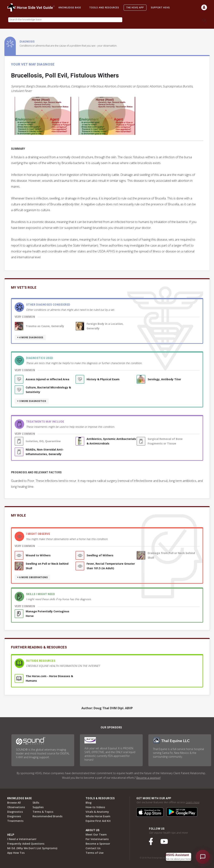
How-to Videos (95, 807)
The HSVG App (135, 8)
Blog (89, 803)
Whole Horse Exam (98, 816)
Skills (36, 803)
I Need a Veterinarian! (22, 839)
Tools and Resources (104, 8)
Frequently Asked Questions (26, 844)
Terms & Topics (43, 812)
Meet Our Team (96, 834)
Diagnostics (15, 812)
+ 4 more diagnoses (30, 338)
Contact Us (93, 848)
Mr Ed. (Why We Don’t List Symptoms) (32, 848)
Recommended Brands (47, 816)
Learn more (193, 802)
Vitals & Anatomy (97, 812)
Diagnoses (14, 816)
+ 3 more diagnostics (32, 401)
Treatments (15, 821)
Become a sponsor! (148, 778)
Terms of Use (95, 853)
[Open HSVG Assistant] (203, 857)
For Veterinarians (97, 839)
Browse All (14, 803)
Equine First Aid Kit (98, 821)
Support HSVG (160, 8)
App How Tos (16, 853)
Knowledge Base (70, 8)
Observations (16, 807)
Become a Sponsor (98, 844)
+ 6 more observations (33, 577)
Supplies (38, 807)
